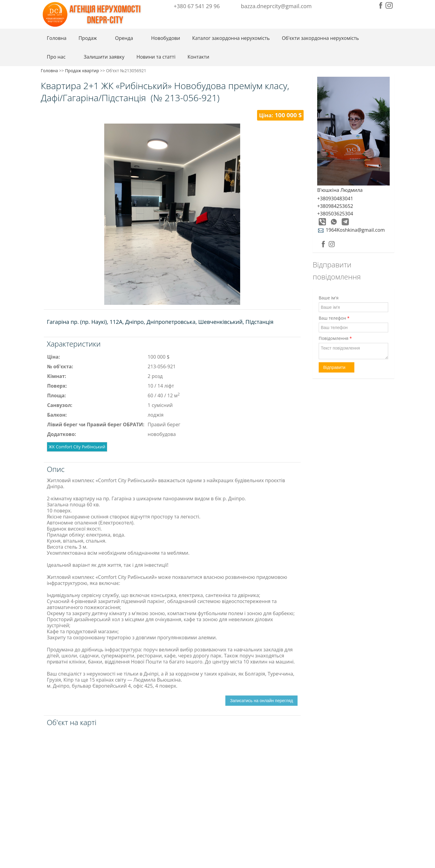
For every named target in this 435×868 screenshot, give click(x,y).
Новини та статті (156, 57)
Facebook (381, 5)
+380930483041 (335, 198)
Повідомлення (335, 338)
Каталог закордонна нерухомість (231, 38)
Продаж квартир (82, 71)
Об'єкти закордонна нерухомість (320, 38)
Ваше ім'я (329, 298)
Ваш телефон (334, 318)
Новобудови (166, 38)
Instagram (389, 5)
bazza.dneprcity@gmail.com (276, 6)
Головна (57, 38)
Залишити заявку (104, 57)
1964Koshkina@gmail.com (351, 230)
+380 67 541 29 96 (197, 6)
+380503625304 (335, 214)
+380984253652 (335, 206)
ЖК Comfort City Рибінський (77, 447)
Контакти (198, 57)
